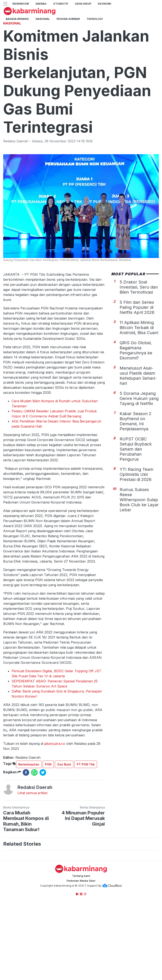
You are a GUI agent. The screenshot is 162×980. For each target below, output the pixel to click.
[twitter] (43, 832)
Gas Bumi (64, 823)
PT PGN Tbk (86, 823)
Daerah (41, 4)
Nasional (43, 19)
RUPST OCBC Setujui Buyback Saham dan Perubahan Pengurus (136, 508)
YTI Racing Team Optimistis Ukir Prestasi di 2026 (136, 533)
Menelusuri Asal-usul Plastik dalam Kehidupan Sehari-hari (138, 435)
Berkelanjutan (29, 823)
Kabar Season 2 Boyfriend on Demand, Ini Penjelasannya (136, 480)
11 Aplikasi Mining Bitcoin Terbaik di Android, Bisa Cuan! (139, 387)
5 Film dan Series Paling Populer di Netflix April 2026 (137, 366)
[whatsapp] (34, 832)
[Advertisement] (81, 47)
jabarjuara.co (55, 803)
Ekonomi (105, 4)
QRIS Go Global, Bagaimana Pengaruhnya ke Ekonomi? (136, 409)
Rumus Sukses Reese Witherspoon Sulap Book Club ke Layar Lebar (139, 559)
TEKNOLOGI (95, 19)
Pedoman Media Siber (81, 940)
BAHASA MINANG (17, 19)
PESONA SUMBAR (68, 19)
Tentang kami (81, 935)
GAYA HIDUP (83, 4)
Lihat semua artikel (32, 852)
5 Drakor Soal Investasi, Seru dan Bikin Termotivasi (139, 346)
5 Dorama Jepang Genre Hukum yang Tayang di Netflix (139, 458)
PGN (48, 823)
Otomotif (61, 4)
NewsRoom (21, 4)
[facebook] (26, 832)
